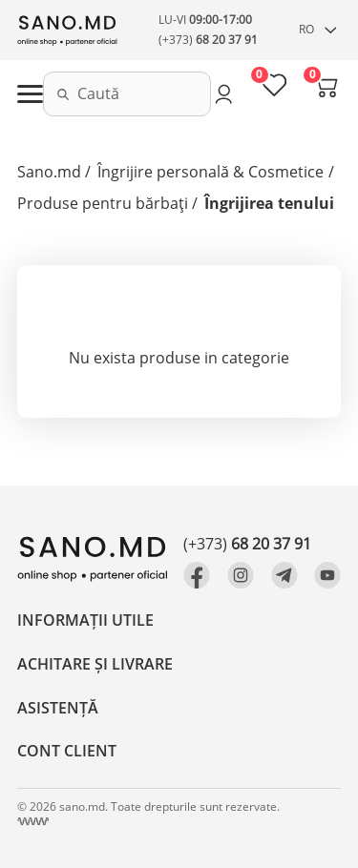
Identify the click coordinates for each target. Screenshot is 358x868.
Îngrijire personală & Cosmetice (211, 172)
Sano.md (49, 172)
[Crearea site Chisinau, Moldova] (33, 822)
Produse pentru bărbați (103, 203)
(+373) (208, 40)
